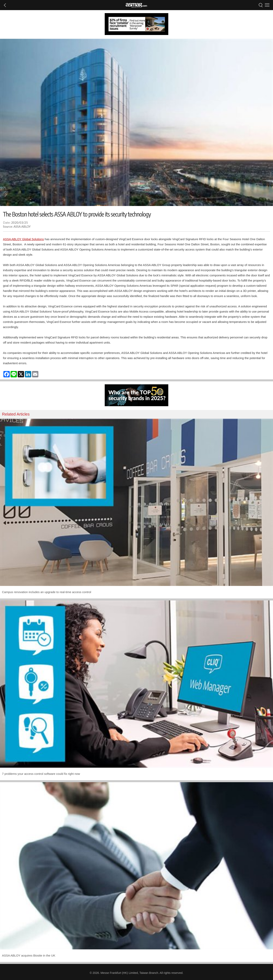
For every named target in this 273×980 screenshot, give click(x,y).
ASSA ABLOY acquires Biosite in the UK (29, 955)
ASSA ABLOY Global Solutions (23, 239)
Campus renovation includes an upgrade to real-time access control (47, 592)
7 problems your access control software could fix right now (41, 774)
